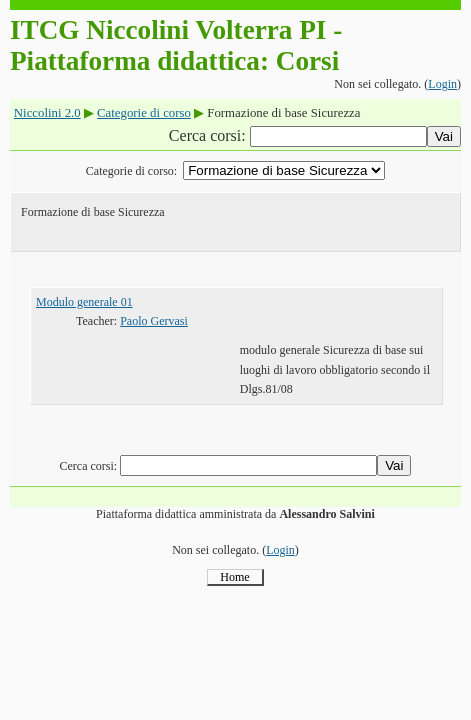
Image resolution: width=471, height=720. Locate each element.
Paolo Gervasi (154, 321)
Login (442, 84)
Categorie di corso (144, 113)
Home (234, 577)
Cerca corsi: (209, 135)
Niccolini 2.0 (47, 113)
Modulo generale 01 (84, 302)
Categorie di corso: (131, 171)
